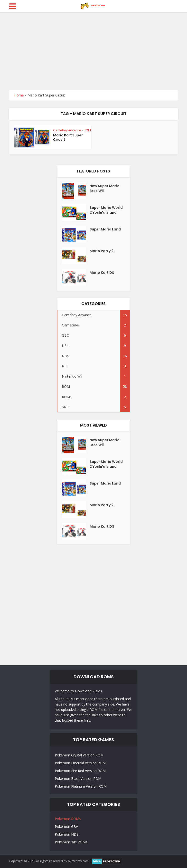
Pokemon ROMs (68, 819)
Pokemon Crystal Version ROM (79, 755)
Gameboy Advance (67, 130)
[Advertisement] (93, 49)
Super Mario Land (105, 229)
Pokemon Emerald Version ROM (80, 763)
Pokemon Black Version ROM (78, 778)
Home (19, 95)
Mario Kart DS (102, 273)
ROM (87, 130)
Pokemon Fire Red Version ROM (80, 771)
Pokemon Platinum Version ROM (81, 786)
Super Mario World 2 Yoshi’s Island (106, 210)
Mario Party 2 (102, 251)
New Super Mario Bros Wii (105, 188)
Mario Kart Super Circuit (68, 137)
